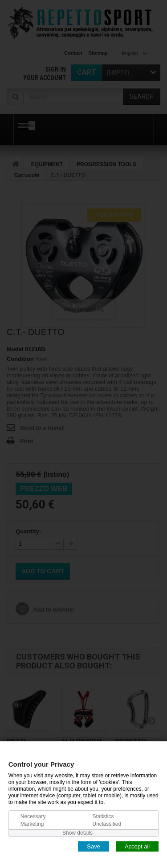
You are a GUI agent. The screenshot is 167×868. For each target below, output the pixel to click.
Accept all (137, 846)
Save (94, 846)
